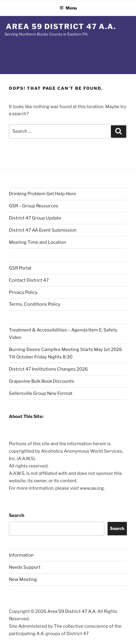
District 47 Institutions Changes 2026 (48, 369)
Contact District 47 (29, 280)
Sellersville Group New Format (41, 393)
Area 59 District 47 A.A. (61, 27)
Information (21, 555)
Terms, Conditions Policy (35, 304)
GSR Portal (20, 268)
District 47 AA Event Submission (43, 230)
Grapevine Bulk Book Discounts (42, 381)
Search (17, 515)
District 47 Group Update (35, 218)
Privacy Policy (23, 292)
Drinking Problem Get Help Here (42, 194)
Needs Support (25, 567)
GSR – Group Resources (34, 206)
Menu (68, 8)
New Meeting (23, 579)
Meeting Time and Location (38, 242)
